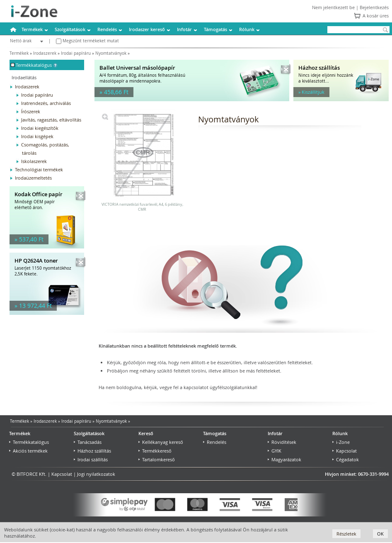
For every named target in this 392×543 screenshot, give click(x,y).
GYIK (275, 451)
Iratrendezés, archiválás (46, 103)
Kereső (146, 433)
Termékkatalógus (29, 442)
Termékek (32, 29)
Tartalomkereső (157, 459)
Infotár (184, 29)
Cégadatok (346, 459)
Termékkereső (155, 451)
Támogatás (215, 29)
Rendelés (107, 29)
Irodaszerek (45, 53)
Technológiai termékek (39, 169)
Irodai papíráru (76, 53)
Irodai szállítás (91, 459)
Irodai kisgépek (37, 136)
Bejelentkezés (374, 7)
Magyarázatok (284, 459)
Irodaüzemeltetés (33, 178)
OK (380, 534)
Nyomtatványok (111, 53)
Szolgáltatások (70, 29)
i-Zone (341, 442)
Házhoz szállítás (92, 451)
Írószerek (31, 111)
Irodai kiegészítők (40, 128)
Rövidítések (282, 442)
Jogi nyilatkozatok (96, 474)
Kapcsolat (345, 451)
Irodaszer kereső (147, 29)
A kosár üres (376, 16)
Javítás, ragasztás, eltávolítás (51, 120)
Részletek (346, 534)
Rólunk (247, 29)
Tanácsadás (88, 442)
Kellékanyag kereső (161, 442)
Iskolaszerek (34, 161)
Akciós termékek (28, 451)
